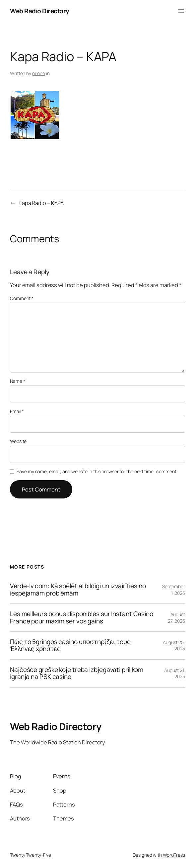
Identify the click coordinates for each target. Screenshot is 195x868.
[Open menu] (181, 11)
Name (17, 381)
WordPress (174, 855)
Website (18, 441)
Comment (22, 298)
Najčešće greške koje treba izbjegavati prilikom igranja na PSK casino (77, 673)
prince (39, 73)
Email (17, 411)
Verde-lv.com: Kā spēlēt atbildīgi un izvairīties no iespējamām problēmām (78, 590)
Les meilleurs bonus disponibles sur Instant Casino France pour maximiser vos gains (82, 618)
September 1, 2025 (174, 590)
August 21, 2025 (175, 673)
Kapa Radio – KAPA (41, 203)
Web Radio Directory (40, 11)
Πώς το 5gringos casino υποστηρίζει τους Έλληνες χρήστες (70, 646)
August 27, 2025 (176, 618)
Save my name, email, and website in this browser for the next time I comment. (97, 471)
